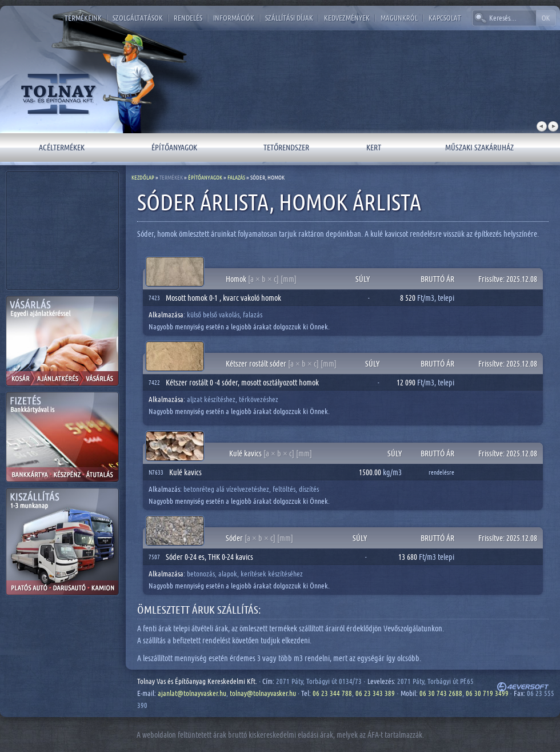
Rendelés (188, 18)
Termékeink (83, 18)
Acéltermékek (62, 147)
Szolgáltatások (138, 18)
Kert (374, 147)
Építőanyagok (174, 147)
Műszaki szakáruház (479, 147)
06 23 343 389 (375, 693)
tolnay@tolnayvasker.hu (263, 693)
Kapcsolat (445, 18)
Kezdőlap (143, 177)
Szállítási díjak (289, 18)
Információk (234, 18)
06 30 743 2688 (441, 693)
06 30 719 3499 (487, 693)
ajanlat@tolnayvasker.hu (192, 693)
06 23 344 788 (332, 693)
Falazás (236, 177)
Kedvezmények (347, 18)
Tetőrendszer (286, 147)
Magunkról (399, 18)
